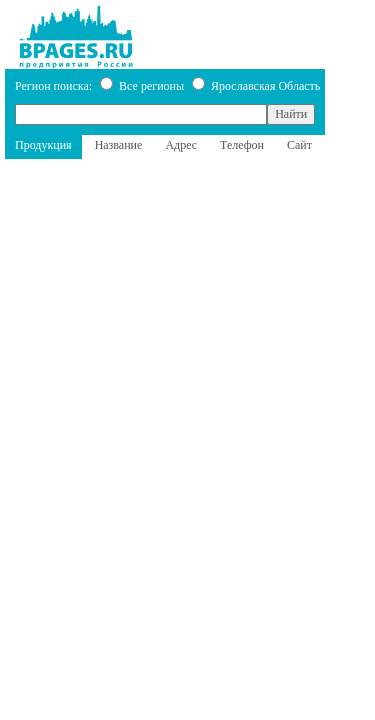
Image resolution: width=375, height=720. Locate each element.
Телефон (242, 145)
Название (119, 145)
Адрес (181, 145)
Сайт (299, 145)
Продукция (43, 145)
